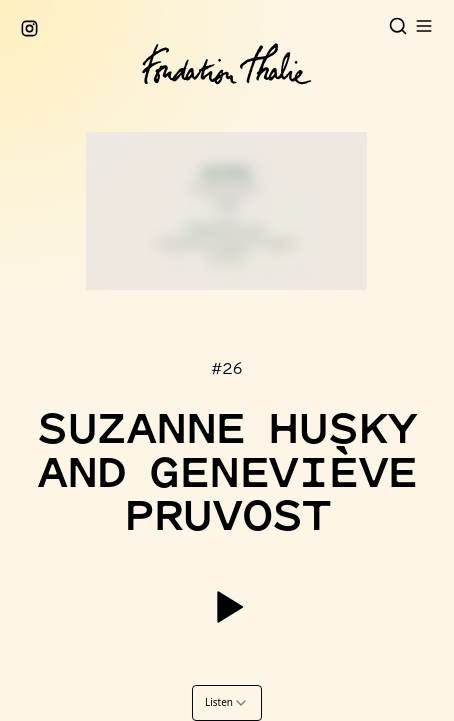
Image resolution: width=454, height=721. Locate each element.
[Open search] (398, 26)
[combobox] (227, 703)
